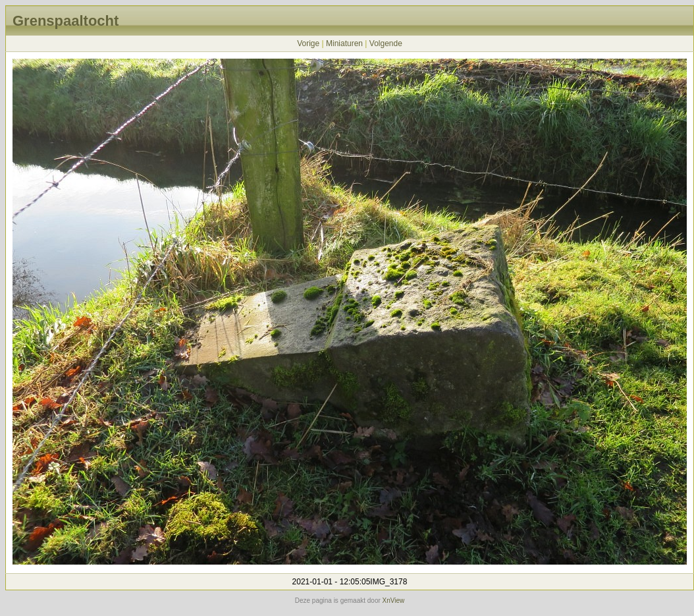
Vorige (308, 43)
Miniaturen (344, 43)
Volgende (386, 43)
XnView (394, 601)
